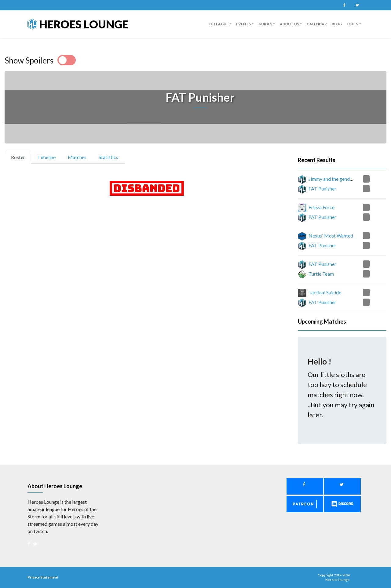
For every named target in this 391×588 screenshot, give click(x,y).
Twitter (357, 5)
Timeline (46, 157)
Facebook (344, 5)
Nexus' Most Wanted (331, 236)
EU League (219, 24)
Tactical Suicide (325, 292)
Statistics (108, 157)
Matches (77, 157)
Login (353, 24)
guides (265, 24)
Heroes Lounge (78, 24)
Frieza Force (322, 207)
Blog (337, 24)
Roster (21, 157)
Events (243, 24)
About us (289, 24)
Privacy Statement (43, 577)
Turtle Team (321, 274)
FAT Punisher (322, 189)
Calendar (317, 24)
